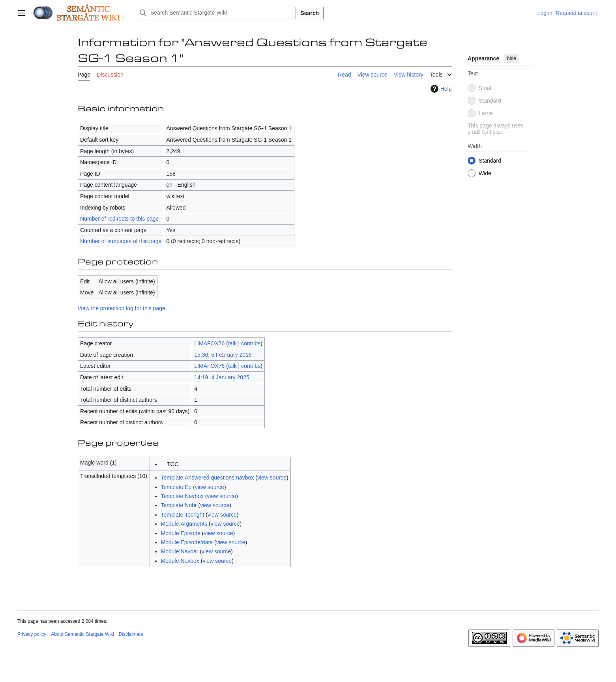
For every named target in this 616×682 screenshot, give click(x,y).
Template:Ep (176, 487)
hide (512, 58)
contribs (251, 343)
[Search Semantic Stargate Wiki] (216, 13)
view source (272, 478)
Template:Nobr (179, 505)
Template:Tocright (183, 515)
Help (440, 89)
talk (232, 343)
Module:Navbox (180, 561)
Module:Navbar (180, 551)
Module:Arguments (184, 524)
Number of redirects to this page (119, 219)
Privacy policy (32, 634)
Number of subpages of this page (121, 241)
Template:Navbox (182, 496)
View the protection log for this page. (122, 308)
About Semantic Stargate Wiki (82, 634)
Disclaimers (131, 634)
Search (310, 13)
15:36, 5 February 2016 (223, 355)
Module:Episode (181, 533)
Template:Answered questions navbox (208, 478)
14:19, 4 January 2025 (222, 377)
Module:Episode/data (187, 542)
